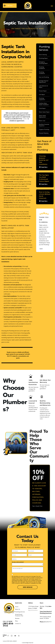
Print (41, 506)
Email (37, 506)
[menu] (52, 6)
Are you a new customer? (18, 562)
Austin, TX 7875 (44, 618)
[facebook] (8, 636)
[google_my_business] (19, 636)
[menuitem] (44, 55)
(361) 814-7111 (17, 119)
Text (33, 506)
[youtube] (15, 636)
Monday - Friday (44, 606)
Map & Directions (33, 610)
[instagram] (12, 636)
